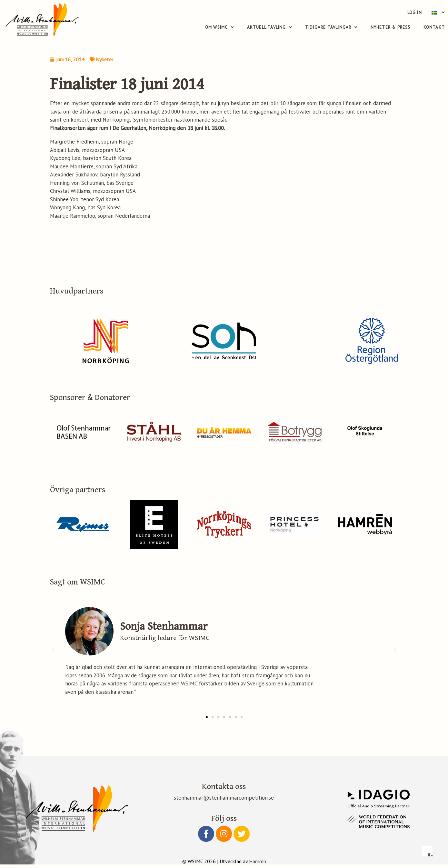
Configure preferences (275, 828)
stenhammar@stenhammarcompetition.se (224, 802)
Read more (293, 781)
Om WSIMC (220, 27)
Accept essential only (337, 828)
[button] (207, 721)
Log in (415, 12)
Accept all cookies (399, 828)
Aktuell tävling (270, 27)
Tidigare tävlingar (331, 27)
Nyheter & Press (391, 27)
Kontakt (434, 27)
